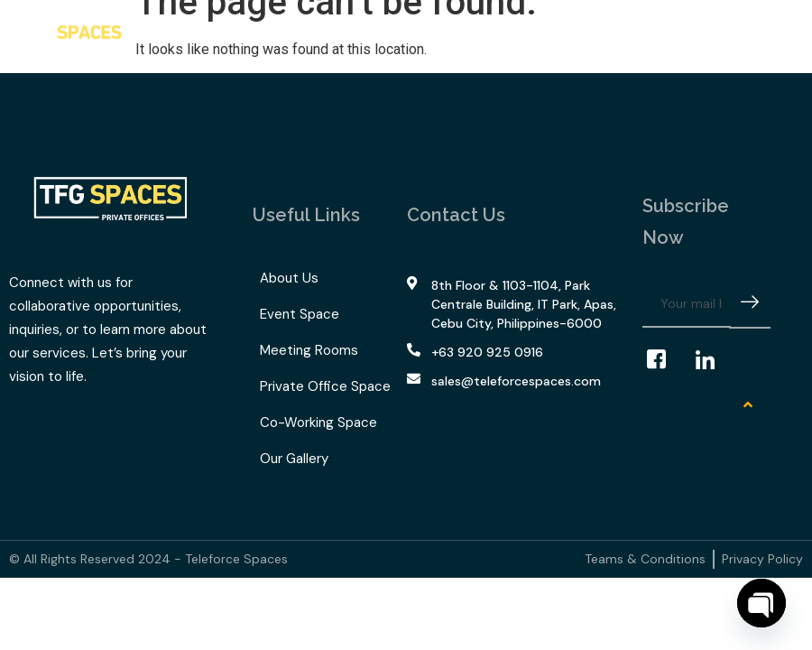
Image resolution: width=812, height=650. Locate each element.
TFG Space (393, 32)
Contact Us (579, 32)
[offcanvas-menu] (781, 37)
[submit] (750, 305)
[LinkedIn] (714, 360)
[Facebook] (665, 360)
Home (171, 32)
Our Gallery (489, 32)
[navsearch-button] (752, 36)
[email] (687, 304)
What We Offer (270, 32)
